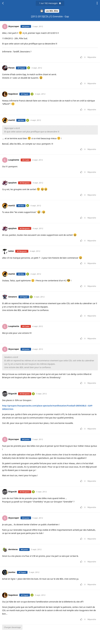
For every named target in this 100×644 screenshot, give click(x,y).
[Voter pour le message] (82, 57)
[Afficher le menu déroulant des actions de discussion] (97, 3)
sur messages (50, 3)
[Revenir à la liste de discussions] (3, 3)
